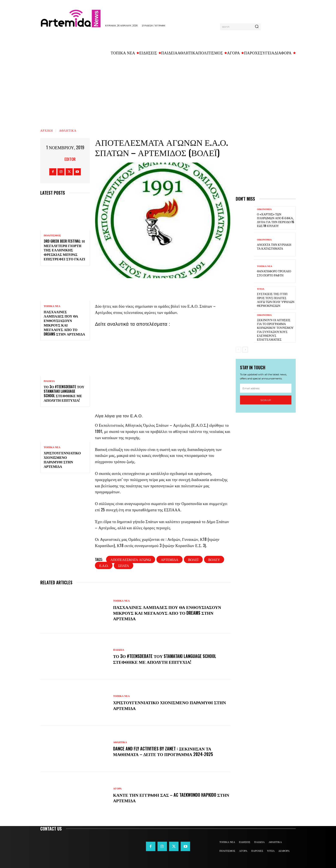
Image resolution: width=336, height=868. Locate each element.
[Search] (257, 27)
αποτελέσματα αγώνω (131, 559)
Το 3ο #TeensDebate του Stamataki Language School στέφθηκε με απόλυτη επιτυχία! (64, 393)
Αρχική (47, 130)
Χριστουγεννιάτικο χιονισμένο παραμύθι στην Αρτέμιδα (62, 459)
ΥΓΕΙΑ (261, 289)
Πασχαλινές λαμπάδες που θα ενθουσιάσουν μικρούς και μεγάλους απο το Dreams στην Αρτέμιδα (64, 323)
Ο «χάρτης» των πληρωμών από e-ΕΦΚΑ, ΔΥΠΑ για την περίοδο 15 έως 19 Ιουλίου (275, 220)
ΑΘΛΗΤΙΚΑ (68, 130)
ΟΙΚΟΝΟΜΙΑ (264, 209)
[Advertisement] (168, 90)
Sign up (266, 400)
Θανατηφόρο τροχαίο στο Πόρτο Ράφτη (274, 273)
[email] (266, 388)
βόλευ (214, 559)
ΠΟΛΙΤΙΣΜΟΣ (52, 236)
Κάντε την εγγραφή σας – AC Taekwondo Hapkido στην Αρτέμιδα (165, 798)
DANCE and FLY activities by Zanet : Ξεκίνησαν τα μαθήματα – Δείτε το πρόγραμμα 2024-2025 (164, 751)
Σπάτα (124, 565)
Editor (70, 159)
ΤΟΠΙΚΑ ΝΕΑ (52, 306)
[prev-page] (238, 350)
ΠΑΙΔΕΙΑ (49, 381)
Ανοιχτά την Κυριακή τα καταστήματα (274, 246)
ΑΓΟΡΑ (117, 789)
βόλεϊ (193, 559)
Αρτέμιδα (169, 559)
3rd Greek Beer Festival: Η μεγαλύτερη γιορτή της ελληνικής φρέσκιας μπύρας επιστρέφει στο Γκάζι (64, 250)
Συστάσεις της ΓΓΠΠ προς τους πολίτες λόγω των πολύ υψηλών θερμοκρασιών (276, 300)
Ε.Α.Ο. (104, 565)
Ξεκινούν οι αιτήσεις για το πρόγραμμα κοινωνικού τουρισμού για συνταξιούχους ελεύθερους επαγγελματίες (275, 330)
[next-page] (245, 350)
